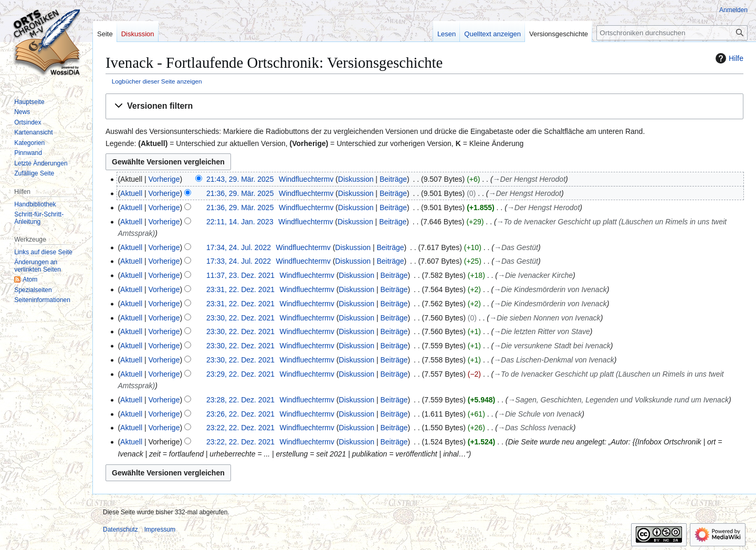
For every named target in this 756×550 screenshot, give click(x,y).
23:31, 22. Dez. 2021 (240, 289)
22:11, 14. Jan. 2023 (240, 222)
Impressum (160, 530)
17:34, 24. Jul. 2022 (239, 247)
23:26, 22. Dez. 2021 (240, 414)
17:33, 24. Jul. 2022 (239, 261)
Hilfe (728, 58)
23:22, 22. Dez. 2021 (240, 428)
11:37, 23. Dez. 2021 (240, 275)
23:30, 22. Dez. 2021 (240, 318)
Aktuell (131, 193)
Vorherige (164, 179)
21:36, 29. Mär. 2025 (240, 193)
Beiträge (393, 179)
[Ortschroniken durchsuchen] (672, 33)
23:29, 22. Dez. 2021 (240, 374)
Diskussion (356, 179)
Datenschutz (120, 530)
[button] (424, 106)
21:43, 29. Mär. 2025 (240, 179)
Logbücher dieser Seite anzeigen (157, 81)
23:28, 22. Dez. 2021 (240, 400)
